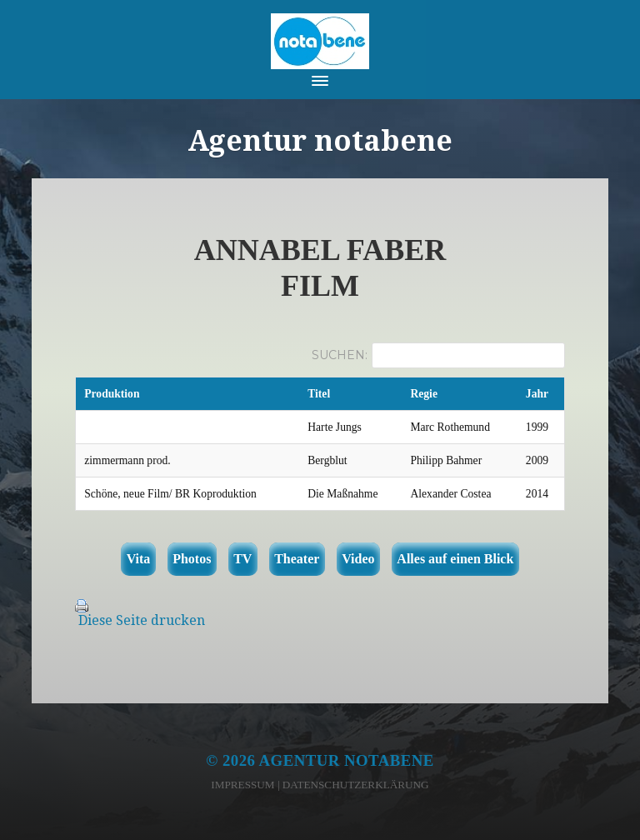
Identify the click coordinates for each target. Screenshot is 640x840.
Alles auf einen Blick (455, 559)
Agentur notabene (347, 760)
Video (358, 559)
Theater (297, 559)
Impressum (242, 785)
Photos (192, 559)
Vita (139, 559)
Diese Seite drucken (142, 620)
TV (242, 559)
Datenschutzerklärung (356, 785)
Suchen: (340, 355)
